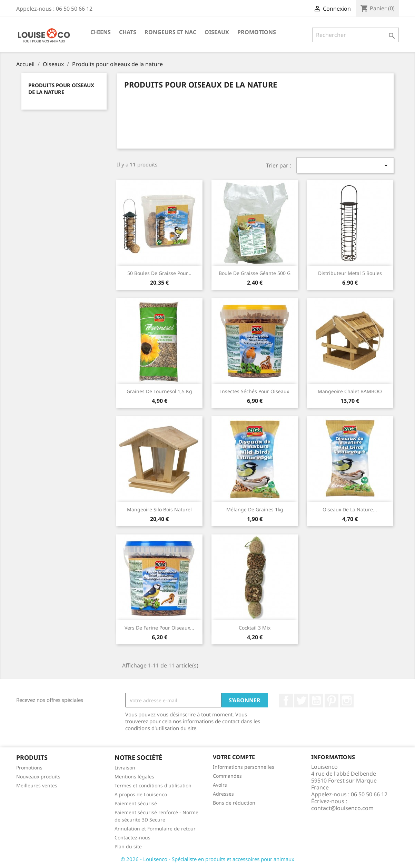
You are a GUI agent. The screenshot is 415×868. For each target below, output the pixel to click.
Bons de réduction (234, 803)
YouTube (316, 701)
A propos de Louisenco (141, 794)
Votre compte (234, 757)
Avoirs (220, 785)
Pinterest (332, 701)
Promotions (257, 32)
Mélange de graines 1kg (255, 509)
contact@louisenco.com (342, 808)
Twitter (301, 701)
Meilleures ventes (37, 785)
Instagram (347, 701)
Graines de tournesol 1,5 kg (159, 391)
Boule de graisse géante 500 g (255, 273)
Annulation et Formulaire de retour (155, 829)
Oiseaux (217, 32)
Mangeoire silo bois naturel (159, 509)
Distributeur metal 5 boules (350, 273)
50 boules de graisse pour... (159, 273)
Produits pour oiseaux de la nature (61, 89)
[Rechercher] (355, 35)
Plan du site (128, 846)
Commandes (227, 776)
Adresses (223, 794)
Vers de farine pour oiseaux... (159, 628)
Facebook (286, 701)
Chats (128, 32)
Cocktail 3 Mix (255, 628)
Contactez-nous (132, 838)
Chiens (101, 32)
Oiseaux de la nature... (350, 509)
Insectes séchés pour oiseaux (255, 391)
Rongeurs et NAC (170, 32)
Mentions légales (134, 777)
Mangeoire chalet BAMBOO (350, 391)
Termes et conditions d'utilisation (153, 785)
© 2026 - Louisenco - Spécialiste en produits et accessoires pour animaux (207, 859)
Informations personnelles (244, 767)
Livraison (125, 768)
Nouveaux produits (38, 777)
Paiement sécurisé (136, 803)
